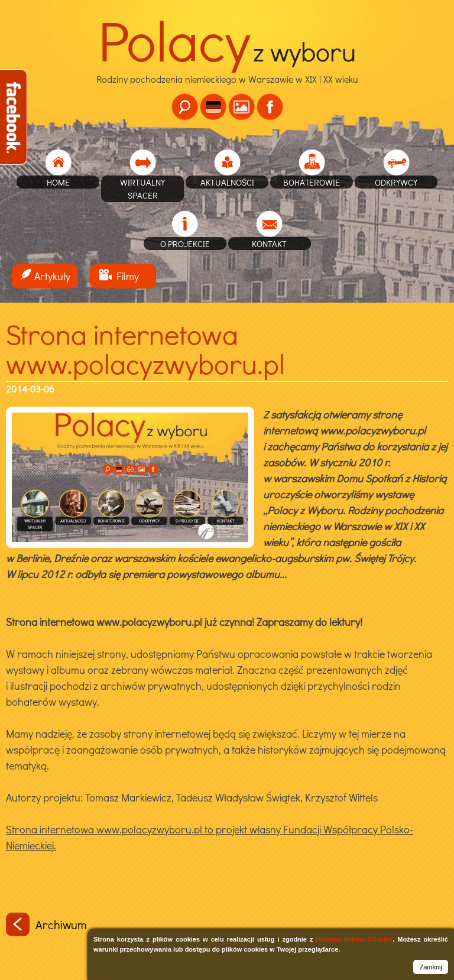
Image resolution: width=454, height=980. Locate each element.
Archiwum (46, 924)
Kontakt (269, 244)
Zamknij (431, 967)
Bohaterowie (312, 182)
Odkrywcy (396, 182)
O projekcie (185, 244)
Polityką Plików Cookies (354, 939)
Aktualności (227, 182)
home (58, 182)
